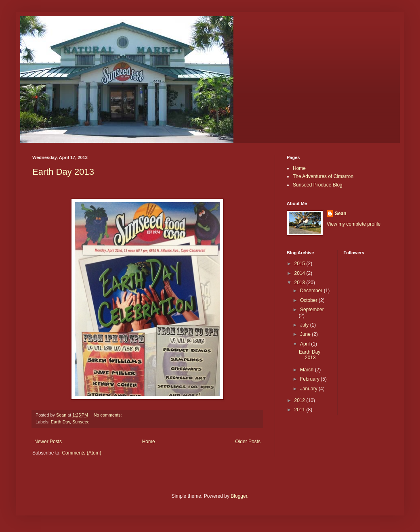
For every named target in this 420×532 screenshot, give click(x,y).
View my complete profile (354, 224)
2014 (300, 273)
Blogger (239, 496)
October (309, 300)
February (310, 379)
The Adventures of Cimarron (323, 176)
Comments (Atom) (81, 453)
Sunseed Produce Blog (318, 185)
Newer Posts (48, 442)
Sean (341, 214)
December (312, 291)
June (306, 334)
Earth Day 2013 (63, 172)
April (306, 344)
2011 (300, 410)
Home (149, 442)
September (312, 310)
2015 (300, 264)
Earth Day (60, 422)
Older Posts (248, 442)
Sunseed (81, 422)
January (309, 389)
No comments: (108, 415)
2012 (300, 400)
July (305, 325)
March (308, 370)
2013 (300, 283)
